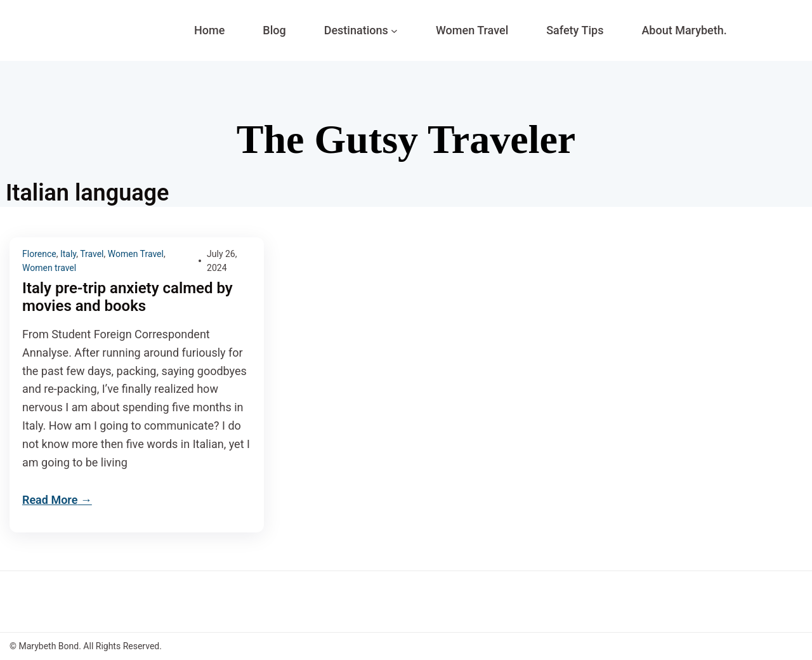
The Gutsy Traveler (406, 139)
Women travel (49, 268)
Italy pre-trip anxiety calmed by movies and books (128, 297)
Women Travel (136, 254)
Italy (68, 254)
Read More (50, 500)
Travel (92, 254)
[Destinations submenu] (394, 31)
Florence (39, 254)
